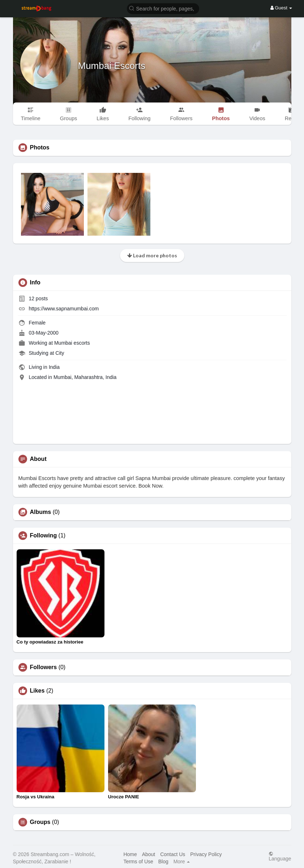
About (149, 854)
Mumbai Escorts (112, 66)
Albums (41, 512)
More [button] (182, 862)
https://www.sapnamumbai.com (64, 309)
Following (44, 536)
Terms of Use (138, 862)
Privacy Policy (206, 854)
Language (280, 856)
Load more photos (152, 255)
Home (130, 854)
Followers (44, 667)
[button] (163, 8)
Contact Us (173, 854)
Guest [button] (281, 8)
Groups (40, 822)
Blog (163, 862)
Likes (37, 691)
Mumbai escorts (72, 343)
